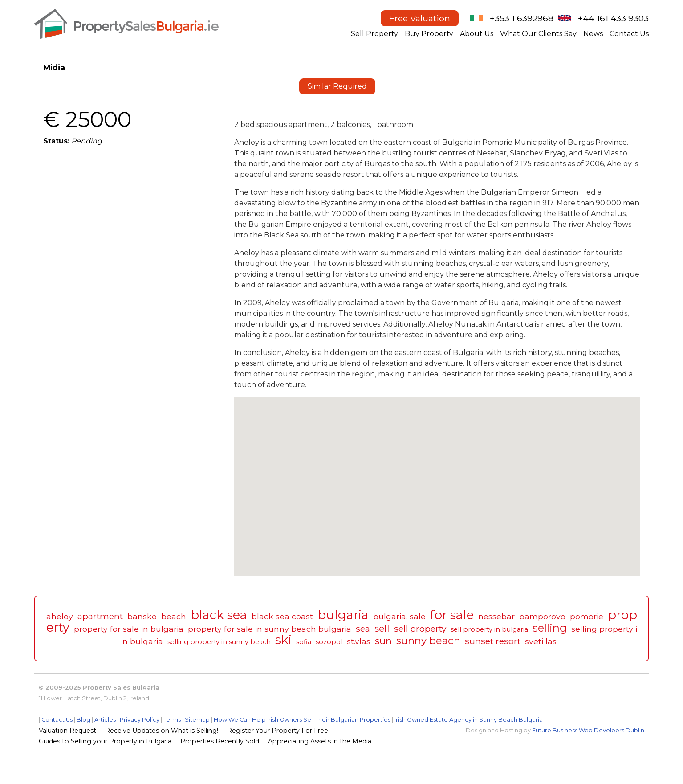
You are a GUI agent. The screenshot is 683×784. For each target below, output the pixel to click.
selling (550, 628)
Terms (172, 720)
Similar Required (337, 86)
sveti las (541, 641)
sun (383, 641)
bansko (142, 616)
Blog (83, 720)
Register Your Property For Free (278, 731)
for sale (452, 615)
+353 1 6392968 (522, 18)
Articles (105, 720)
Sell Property (374, 34)
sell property (420, 629)
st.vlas (359, 641)
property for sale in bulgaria (129, 629)
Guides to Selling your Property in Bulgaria (105, 741)
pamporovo (542, 616)
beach (174, 616)
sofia (304, 642)
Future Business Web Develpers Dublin (588, 730)
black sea (219, 615)
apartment (100, 616)
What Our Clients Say (538, 34)
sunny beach (428, 641)
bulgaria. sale (399, 616)
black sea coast (282, 616)
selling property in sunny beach (219, 642)
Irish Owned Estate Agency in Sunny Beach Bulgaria (469, 720)
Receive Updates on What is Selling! (162, 731)
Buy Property (429, 34)
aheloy (60, 616)
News (593, 34)
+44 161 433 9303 (613, 18)
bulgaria (343, 615)
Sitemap (197, 720)
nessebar (496, 616)
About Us (477, 34)
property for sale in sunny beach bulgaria (270, 629)
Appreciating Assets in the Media (320, 741)
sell (382, 628)
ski (283, 640)
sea (363, 629)
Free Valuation (420, 18)
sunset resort (493, 641)
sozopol (329, 642)
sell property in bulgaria (489, 629)
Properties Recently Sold (220, 741)
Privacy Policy (140, 720)
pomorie (587, 616)
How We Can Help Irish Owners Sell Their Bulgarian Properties (302, 720)
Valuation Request (67, 731)
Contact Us (629, 34)
